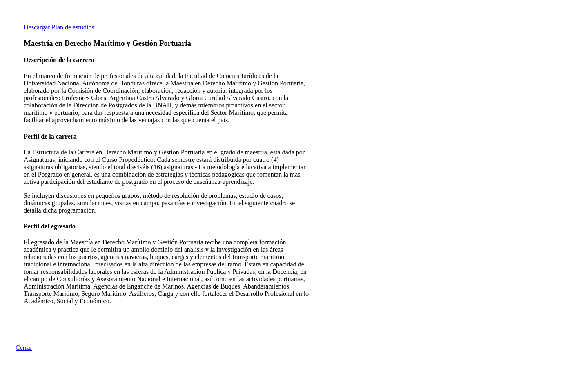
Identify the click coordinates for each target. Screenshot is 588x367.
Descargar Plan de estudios (59, 27)
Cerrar (24, 348)
